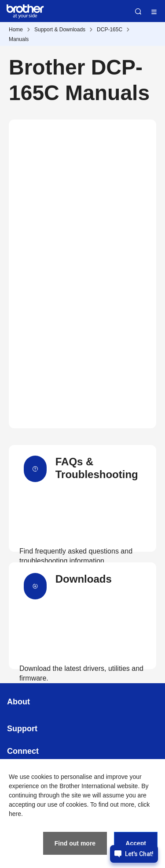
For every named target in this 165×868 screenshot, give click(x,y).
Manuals (19, 39)
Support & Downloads (60, 30)
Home (16, 30)
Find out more (75, 843)
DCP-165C (110, 30)
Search (138, 11)
